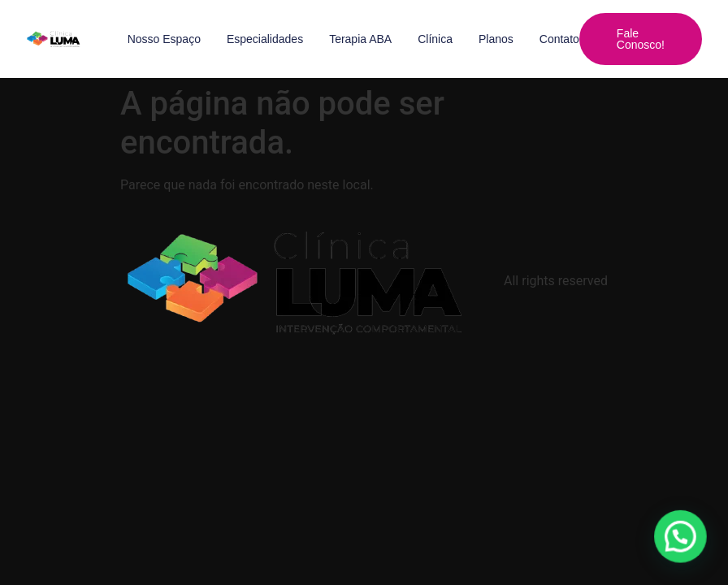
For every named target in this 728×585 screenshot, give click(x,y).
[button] (683, 544)
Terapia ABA (360, 39)
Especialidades (265, 39)
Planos (496, 39)
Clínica (435, 39)
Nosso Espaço (164, 39)
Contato (559, 39)
